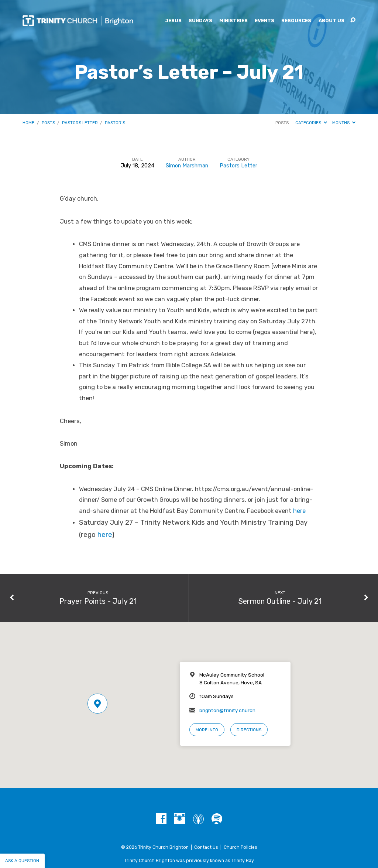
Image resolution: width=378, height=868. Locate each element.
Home (28, 123)
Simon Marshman (187, 166)
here (299, 511)
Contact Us (206, 847)
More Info (207, 730)
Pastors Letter (80, 123)
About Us (331, 21)
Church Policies (240, 847)
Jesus (173, 21)
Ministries (233, 21)
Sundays (200, 21)
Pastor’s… (116, 123)
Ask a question (22, 861)
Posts (48, 123)
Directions (249, 730)
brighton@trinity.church (227, 710)
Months (344, 123)
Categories (311, 123)
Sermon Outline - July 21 (280, 601)
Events (264, 21)
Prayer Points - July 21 (98, 601)
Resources (296, 21)
